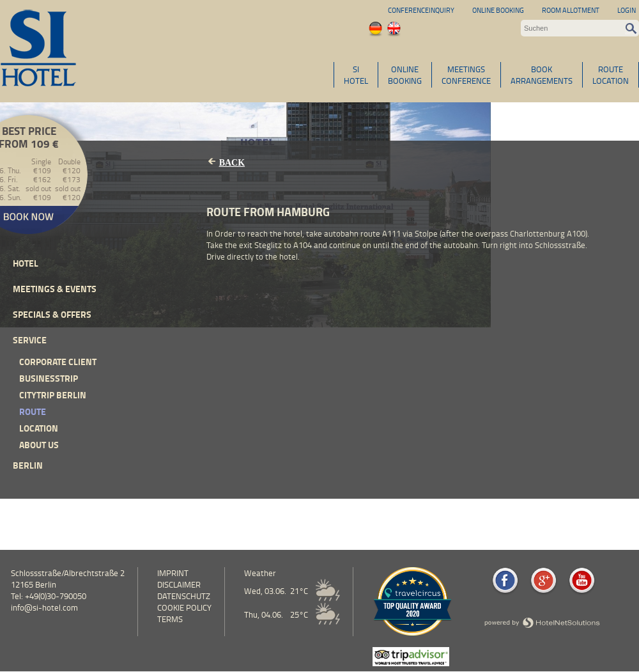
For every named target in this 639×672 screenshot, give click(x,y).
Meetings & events (55, 289)
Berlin (28, 465)
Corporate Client (58, 362)
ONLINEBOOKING (405, 75)
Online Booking (498, 10)
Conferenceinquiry (421, 10)
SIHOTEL (356, 75)
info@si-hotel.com (44, 607)
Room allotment (571, 10)
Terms (170, 619)
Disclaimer (179, 584)
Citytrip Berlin (53, 395)
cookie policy (184, 607)
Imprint (173, 573)
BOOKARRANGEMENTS (542, 75)
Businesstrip (49, 378)
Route (33, 411)
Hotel (26, 263)
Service (30, 340)
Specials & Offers (52, 314)
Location (39, 428)
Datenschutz (184, 596)
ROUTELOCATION (611, 75)
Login (627, 10)
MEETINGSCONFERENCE (466, 75)
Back (232, 163)
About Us (39, 445)
